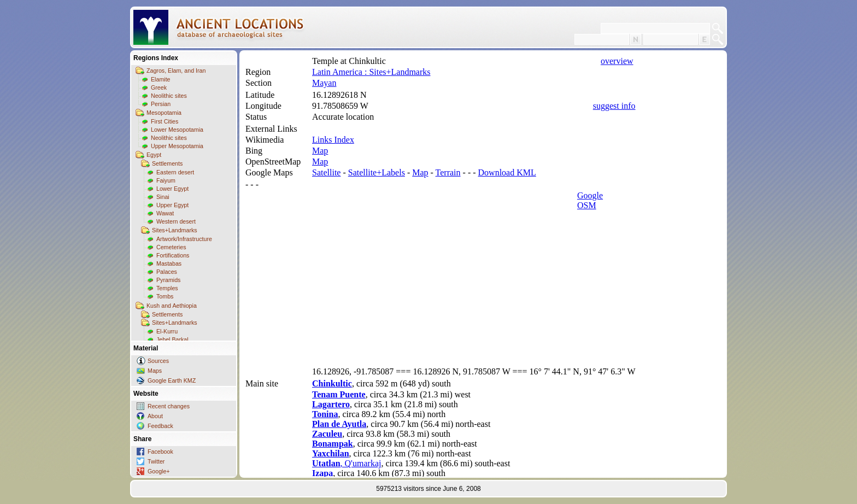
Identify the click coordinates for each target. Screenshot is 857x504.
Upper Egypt (172, 205)
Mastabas (169, 263)
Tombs (165, 296)
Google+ (159, 471)
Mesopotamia (164, 113)
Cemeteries (171, 247)
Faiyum (166, 180)
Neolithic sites (169, 96)
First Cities (165, 121)
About (155, 416)
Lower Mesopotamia (177, 130)
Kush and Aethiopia (172, 306)
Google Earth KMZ (172, 380)
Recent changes (169, 406)
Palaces (167, 272)
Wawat (165, 213)
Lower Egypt (172, 189)
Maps (155, 371)
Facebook (160, 452)
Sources (158, 361)
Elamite (161, 79)
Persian (161, 104)
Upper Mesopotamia (177, 146)
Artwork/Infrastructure (184, 239)
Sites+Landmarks (175, 230)
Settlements (167, 163)
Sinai (163, 197)
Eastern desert (175, 172)
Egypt (154, 155)
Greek (159, 87)
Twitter (156, 461)
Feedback (160, 426)
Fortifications (173, 255)
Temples (167, 288)
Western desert (176, 221)
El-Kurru (167, 331)
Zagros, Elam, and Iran (176, 71)
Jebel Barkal (172, 339)
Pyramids (168, 280)
